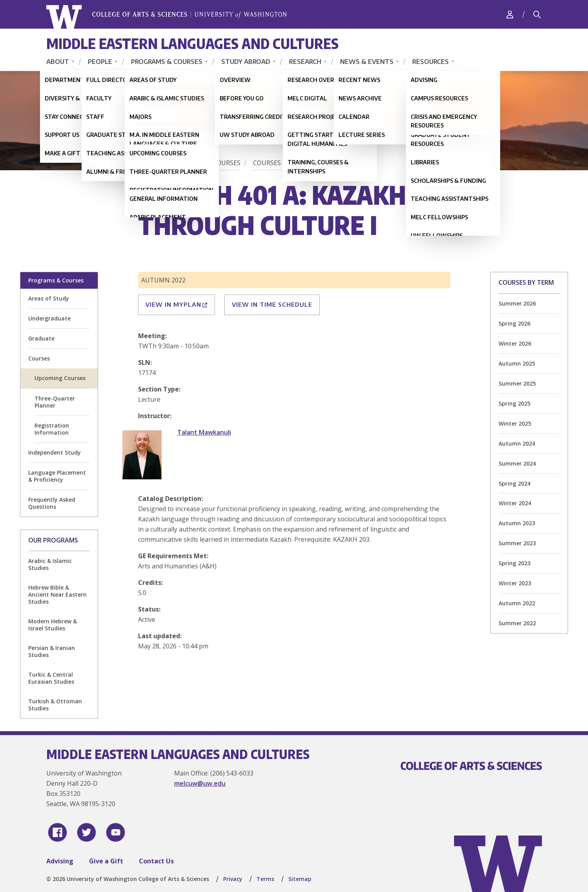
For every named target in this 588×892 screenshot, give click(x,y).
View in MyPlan (177, 304)
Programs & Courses (167, 62)
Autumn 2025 (517, 363)
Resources (431, 62)
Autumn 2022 (517, 603)
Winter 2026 (515, 343)
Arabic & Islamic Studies (50, 564)
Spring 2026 (514, 323)
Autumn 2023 (517, 523)
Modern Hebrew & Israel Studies (53, 625)
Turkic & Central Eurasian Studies (51, 678)
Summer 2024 (517, 463)
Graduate (41, 338)
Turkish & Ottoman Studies (55, 705)
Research (305, 62)
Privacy (233, 879)
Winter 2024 (515, 503)
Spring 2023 (514, 563)
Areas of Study (49, 298)
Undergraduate (49, 318)
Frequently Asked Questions (52, 503)
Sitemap (300, 879)
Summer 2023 (517, 543)
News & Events (367, 62)
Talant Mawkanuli (204, 432)
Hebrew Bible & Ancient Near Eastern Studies (57, 594)
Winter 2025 (515, 423)
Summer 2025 (517, 383)
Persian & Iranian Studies (52, 651)
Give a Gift (106, 861)
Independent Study (55, 452)
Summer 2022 (517, 623)
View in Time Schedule (272, 304)
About (58, 62)
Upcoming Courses (325, 163)
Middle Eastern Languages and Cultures (192, 43)
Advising (60, 861)
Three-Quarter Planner (55, 402)
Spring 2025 (514, 403)
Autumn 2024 (517, 443)
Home (149, 163)
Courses (267, 163)
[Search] (537, 15)
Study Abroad (246, 62)
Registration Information (52, 429)
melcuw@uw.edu (200, 783)
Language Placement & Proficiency (57, 476)
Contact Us (156, 861)
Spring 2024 (514, 483)
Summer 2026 (517, 303)
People (100, 62)
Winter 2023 (515, 583)
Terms (265, 879)
